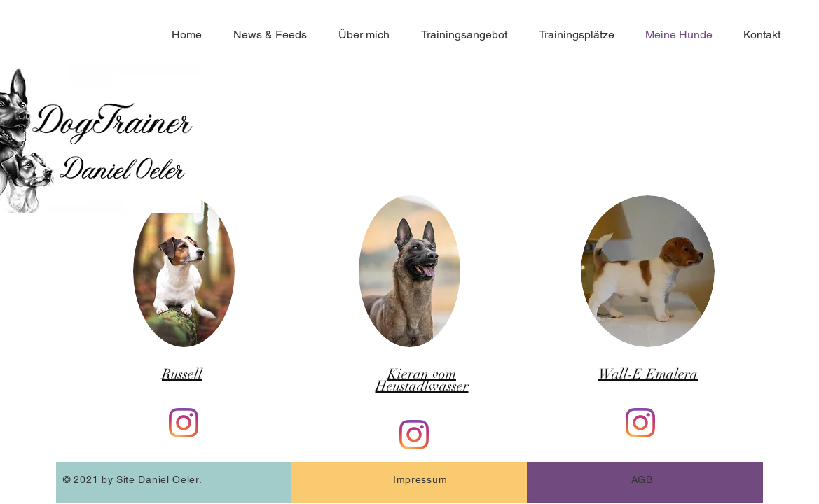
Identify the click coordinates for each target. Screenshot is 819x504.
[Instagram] (184, 423)
